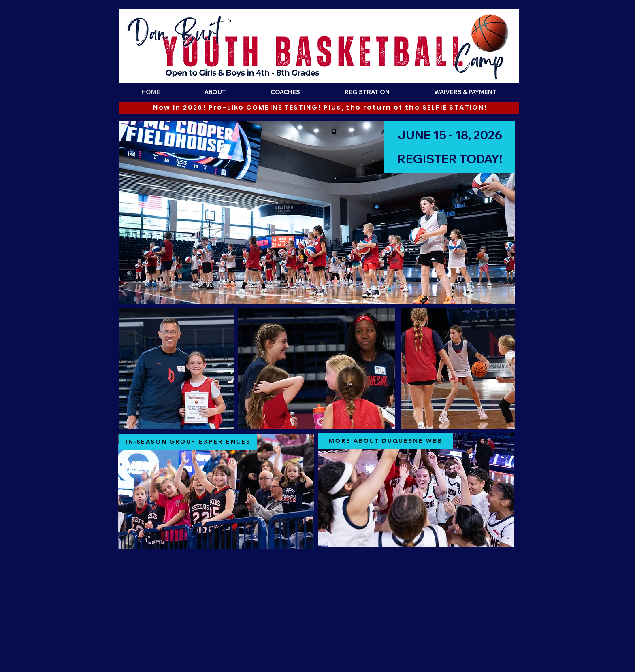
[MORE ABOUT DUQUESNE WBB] (386, 441)
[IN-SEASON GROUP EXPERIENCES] (188, 442)
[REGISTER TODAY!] (450, 159)
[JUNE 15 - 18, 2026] (450, 135)
